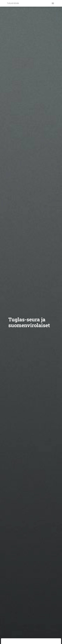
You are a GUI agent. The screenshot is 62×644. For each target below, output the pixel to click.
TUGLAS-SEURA (13, 3)
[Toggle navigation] (53, 3)
